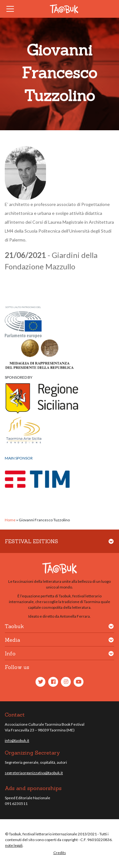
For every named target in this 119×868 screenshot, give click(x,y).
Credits (60, 853)
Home (10, 520)
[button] (111, 545)
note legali (14, 845)
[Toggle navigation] (12, 9)
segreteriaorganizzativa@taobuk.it (34, 773)
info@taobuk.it (17, 740)
